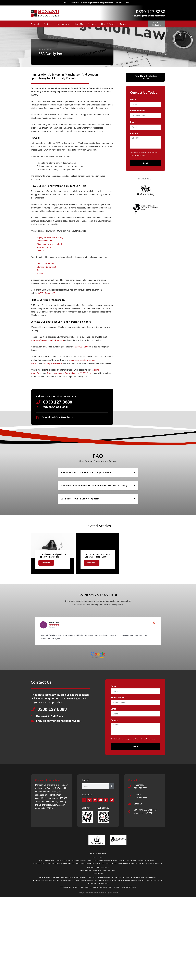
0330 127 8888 (151, 11)
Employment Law (45, 241)
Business (48, 24)
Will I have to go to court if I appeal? (80, 499)
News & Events (108, 24)
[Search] (111, 786)
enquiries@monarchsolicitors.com (149, 16)
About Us (78, 24)
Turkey (40, 373)
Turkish (40, 274)
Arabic (40, 270)
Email (133, 122)
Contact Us (125, 24)
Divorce (40, 251)
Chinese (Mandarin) (46, 264)
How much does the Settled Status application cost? (87, 472)
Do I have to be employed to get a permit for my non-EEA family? (95, 486)
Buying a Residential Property (50, 237)
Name (133, 99)
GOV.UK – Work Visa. (48, 293)
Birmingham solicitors (53, 363)
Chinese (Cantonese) (47, 267)
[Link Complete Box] (52, 554)
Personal (35, 24)
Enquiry (134, 134)
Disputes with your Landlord (49, 244)
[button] (98, 473)
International (63, 24)
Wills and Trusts (44, 247)
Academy (92, 24)
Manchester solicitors (78, 360)
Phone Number (137, 111)
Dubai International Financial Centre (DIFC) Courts (70, 373)
